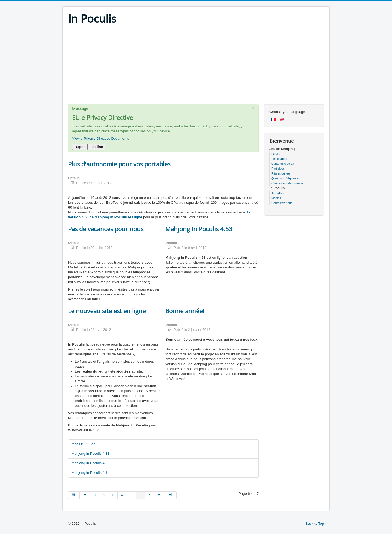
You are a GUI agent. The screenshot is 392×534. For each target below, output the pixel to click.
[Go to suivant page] (160, 495)
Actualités (278, 193)
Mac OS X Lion (83, 444)
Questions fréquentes (286, 178)
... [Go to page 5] (131, 495)
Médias (276, 198)
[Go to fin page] (171, 495)
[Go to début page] (74, 495)
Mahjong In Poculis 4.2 (90, 463)
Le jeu (275, 154)
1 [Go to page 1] (96, 495)
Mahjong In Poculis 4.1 (90, 473)
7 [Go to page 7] (149, 495)
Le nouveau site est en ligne (107, 311)
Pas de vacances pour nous (106, 229)
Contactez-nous (282, 203)
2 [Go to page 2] (104, 495)
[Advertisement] (196, 66)
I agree (80, 147)
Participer (278, 169)
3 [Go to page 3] (113, 495)
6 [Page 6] (140, 495)
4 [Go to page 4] (122, 495)
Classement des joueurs (287, 183)
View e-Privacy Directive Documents (101, 138)
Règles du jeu (281, 173)
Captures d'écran (283, 164)
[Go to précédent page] (85, 495)
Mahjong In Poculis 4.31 (91, 454)
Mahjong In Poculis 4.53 (199, 229)
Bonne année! (185, 311)
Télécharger (279, 159)
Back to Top (315, 524)
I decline (96, 147)
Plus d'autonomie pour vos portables (119, 164)
